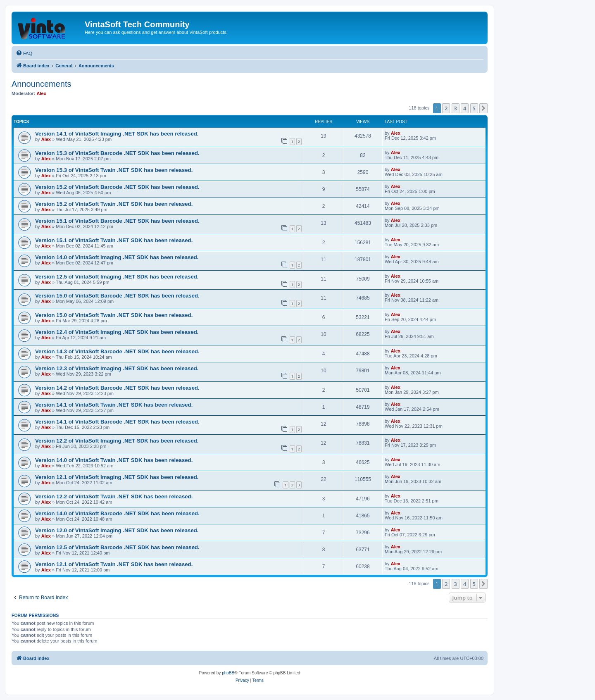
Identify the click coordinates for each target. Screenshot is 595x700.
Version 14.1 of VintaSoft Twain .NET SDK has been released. (114, 405)
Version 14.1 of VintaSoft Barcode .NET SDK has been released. (117, 422)
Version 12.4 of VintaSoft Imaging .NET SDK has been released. (117, 332)
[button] (483, 108)
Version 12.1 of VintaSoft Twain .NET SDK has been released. (114, 564)
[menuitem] (24, 53)
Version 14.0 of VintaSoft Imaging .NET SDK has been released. (117, 257)
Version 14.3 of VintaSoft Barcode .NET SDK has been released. (117, 351)
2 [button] (446, 108)
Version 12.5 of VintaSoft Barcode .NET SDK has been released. (117, 547)
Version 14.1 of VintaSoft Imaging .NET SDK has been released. (117, 134)
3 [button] (456, 108)
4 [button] (465, 108)
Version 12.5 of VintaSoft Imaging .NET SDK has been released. (117, 277)
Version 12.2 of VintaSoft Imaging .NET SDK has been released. (117, 441)
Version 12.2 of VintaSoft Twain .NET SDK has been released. (114, 496)
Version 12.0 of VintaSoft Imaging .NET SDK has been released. (117, 530)
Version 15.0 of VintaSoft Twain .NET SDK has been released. (114, 315)
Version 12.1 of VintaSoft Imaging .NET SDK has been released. (117, 477)
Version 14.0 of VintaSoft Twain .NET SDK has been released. (114, 460)
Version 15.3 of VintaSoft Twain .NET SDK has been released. (114, 170)
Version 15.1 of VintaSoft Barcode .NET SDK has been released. (117, 221)
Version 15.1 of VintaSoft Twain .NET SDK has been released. (114, 240)
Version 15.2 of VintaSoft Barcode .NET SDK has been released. (117, 187)
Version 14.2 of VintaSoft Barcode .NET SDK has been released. (117, 388)
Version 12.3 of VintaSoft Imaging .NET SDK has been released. (117, 368)
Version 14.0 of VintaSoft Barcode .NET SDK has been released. (117, 513)
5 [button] (474, 108)
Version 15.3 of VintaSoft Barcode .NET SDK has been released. (117, 153)
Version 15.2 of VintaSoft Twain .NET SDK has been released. (114, 204)
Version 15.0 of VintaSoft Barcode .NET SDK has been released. (117, 296)
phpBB (228, 673)
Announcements (42, 84)
